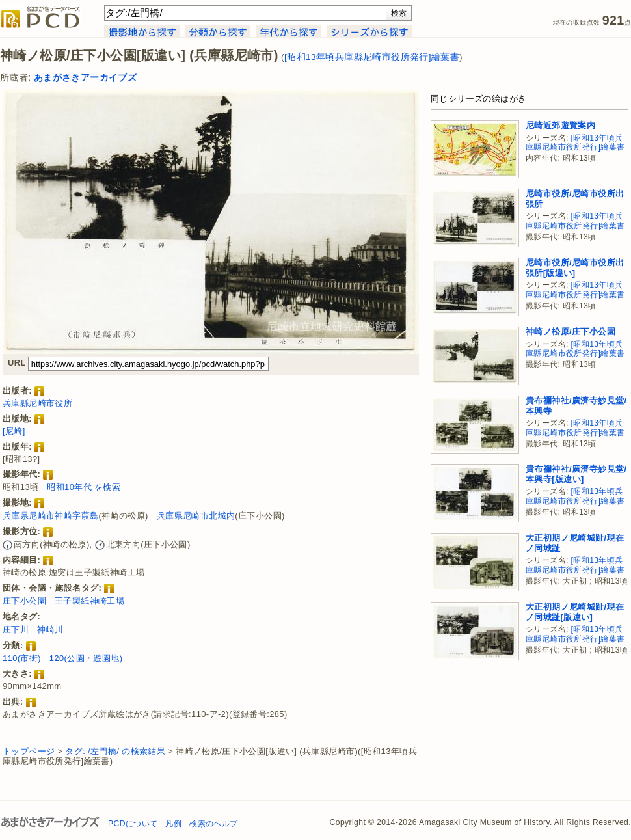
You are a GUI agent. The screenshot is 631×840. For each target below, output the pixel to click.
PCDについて (133, 824)
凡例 (173, 824)
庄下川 (16, 630)
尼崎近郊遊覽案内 (560, 125)
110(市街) (22, 658)
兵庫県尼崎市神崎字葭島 (50, 516)
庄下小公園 (24, 601)
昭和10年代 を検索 (84, 487)
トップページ (29, 751)
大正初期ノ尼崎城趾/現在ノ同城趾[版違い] (575, 612)
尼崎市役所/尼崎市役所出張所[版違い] (575, 268)
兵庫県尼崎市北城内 (196, 516)
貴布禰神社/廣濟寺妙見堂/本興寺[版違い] (576, 474)
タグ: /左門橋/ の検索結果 (115, 751)
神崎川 (50, 630)
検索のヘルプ (213, 824)
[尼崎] (14, 431)
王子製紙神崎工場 (89, 601)
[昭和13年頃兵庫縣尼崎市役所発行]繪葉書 (372, 57)
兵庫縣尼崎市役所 (37, 403)
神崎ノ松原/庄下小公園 (571, 332)
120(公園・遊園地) (86, 658)
